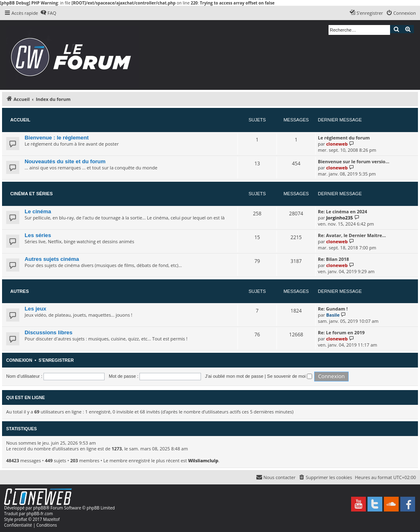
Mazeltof (51, 519)
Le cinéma (38, 211)
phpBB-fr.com (40, 514)
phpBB (40, 508)
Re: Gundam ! (333, 309)
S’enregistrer (56, 360)
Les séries (38, 235)
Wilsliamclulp (203, 460)
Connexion (19, 360)
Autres (19, 291)
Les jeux (35, 309)
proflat (21, 519)
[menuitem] (48, 13)
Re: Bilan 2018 (333, 259)
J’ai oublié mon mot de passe (234, 376)
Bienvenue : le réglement (57, 138)
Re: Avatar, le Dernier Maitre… (352, 235)
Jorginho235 (339, 218)
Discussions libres (49, 332)
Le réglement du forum (344, 138)
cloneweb (337, 144)
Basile (333, 315)
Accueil (20, 120)
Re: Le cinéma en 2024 (342, 211)
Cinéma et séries (32, 194)
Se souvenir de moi (290, 376)
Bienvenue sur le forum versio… (354, 161)
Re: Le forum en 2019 (341, 332)
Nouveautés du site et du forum (65, 161)
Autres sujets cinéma (52, 259)
